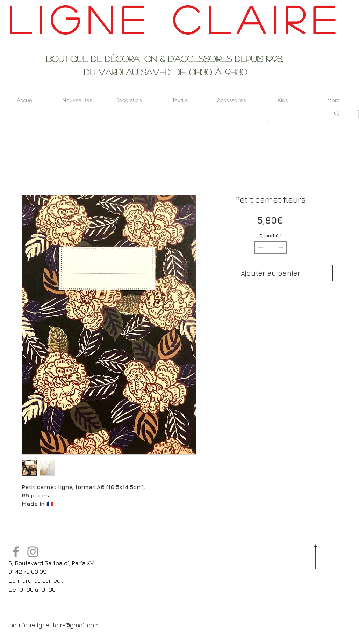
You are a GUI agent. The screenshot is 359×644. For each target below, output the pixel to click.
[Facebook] (16, 552)
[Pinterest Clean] (52, 639)
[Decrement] (260, 248)
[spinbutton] (271, 248)
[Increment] (282, 248)
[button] (268, 122)
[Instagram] (33, 552)
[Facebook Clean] (24, 639)
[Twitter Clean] (38, 639)
